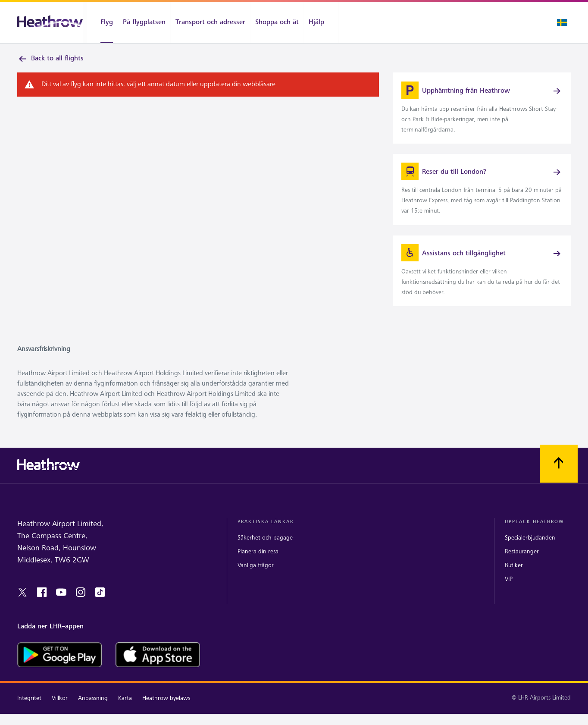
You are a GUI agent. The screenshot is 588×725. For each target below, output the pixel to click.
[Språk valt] (562, 22)
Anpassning (93, 709)
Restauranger (522, 563)
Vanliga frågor (256, 576)
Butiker (514, 576)
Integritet (29, 709)
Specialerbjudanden (530, 549)
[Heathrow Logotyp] (50, 23)
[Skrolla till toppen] (559, 475)
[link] (482, 111)
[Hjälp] (321, 22)
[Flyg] (102, 22)
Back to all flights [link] (50, 59)
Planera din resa (258, 563)
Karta (125, 709)
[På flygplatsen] (144, 22)
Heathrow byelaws (166, 709)
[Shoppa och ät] (277, 22)
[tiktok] (100, 603)
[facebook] (42, 603)
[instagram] (81, 603)
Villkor (60, 709)
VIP (509, 590)
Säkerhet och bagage (265, 549)
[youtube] (61, 603)
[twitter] (22, 603)
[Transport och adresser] (210, 22)
